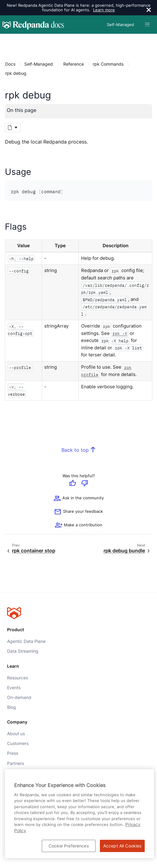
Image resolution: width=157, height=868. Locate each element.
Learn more (104, 10)
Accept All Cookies (122, 846)
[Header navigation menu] (147, 25)
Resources (18, 678)
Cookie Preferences (69, 846)
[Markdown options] (13, 128)
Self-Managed (39, 64)
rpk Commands (108, 64)
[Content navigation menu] (7, 40)
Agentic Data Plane (26, 641)
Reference (74, 64)
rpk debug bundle (124, 551)
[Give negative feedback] (85, 484)
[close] (149, 10)
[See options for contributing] (79, 526)
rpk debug (16, 73)
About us (16, 734)
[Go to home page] (33, 25)
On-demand (19, 697)
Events (14, 688)
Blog (12, 707)
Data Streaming (23, 651)
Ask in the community (79, 499)
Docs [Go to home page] (10, 64)
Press (13, 753)
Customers (18, 743)
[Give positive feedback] (73, 484)
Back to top (75, 450)
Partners (16, 763)
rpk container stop (34, 551)
